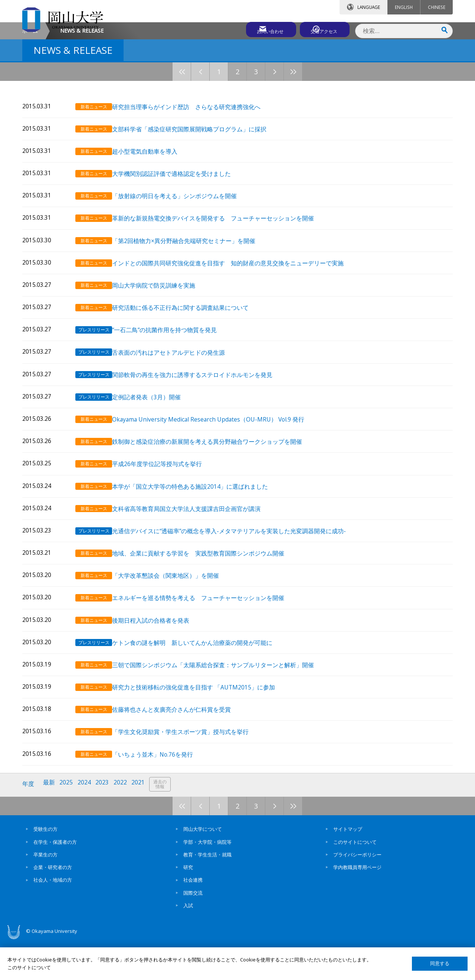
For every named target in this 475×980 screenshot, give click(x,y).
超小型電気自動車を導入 (153, 212)
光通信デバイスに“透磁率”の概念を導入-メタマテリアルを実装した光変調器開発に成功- (237, 579)
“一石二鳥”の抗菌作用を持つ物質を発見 (173, 385)
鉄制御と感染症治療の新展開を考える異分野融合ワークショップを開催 (216, 493)
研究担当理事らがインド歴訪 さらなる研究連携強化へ (195, 169)
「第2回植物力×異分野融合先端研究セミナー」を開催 (192, 299)
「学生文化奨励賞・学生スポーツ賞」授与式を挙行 (189, 773)
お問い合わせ (258, 29)
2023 (105, 824)
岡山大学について (203, 868)
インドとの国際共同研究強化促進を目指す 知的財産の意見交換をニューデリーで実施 (236, 320)
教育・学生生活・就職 (207, 893)
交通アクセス (323, 29)
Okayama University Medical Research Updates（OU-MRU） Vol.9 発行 (217, 471)
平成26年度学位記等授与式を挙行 (166, 514)
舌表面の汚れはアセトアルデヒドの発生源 (177, 407)
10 (321, 134)
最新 (50, 824)
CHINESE (437, 7)
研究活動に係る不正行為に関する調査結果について (189, 363)
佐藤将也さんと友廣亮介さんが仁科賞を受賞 (180, 752)
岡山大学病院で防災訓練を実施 (162, 342)
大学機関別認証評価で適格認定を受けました (180, 234)
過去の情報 (165, 824)
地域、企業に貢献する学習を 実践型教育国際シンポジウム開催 (210, 601)
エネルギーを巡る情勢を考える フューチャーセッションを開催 (207, 644)
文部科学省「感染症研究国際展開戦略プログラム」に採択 (198, 191)
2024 (86, 824)
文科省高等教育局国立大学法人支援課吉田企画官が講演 (195, 558)
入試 (188, 944)
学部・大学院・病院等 (207, 881)
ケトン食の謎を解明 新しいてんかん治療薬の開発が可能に (201, 687)
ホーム (30, 93)
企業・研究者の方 (53, 906)
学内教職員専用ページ (357, 906)
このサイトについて (355, 881)
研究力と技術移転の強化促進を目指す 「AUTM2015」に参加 (202, 730)
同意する (440, 963)
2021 (142, 824)
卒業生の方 (45, 893)
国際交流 (193, 931)
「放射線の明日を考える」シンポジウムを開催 (183, 255)
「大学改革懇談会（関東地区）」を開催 (174, 622)
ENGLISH (404, 7)
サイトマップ (348, 868)
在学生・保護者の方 (55, 881)
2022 (124, 824)
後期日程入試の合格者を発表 (159, 665)
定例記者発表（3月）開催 (155, 450)
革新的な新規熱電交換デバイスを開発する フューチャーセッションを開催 (222, 277)
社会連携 (193, 919)
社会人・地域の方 (53, 919)
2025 (68, 824)
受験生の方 (45, 868)
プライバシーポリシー (357, 893)
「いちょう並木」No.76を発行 (161, 795)
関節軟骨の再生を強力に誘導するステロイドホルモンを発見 (201, 428)
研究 (188, 906)
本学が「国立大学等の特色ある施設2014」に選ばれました (199, 536)
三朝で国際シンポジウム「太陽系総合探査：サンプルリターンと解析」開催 (222, 709)
